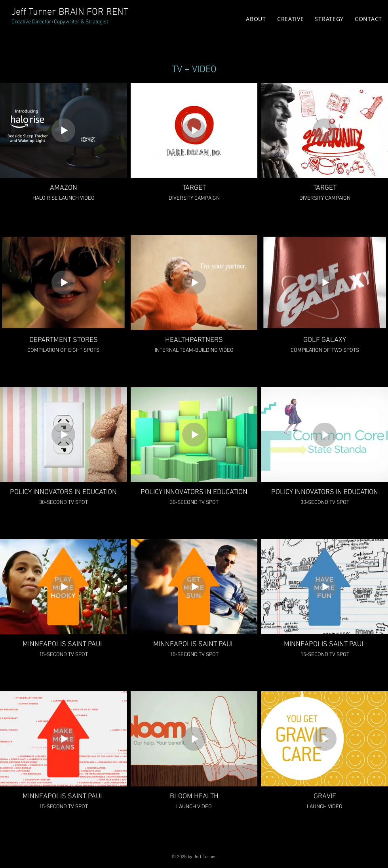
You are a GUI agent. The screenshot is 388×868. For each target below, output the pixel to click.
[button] (291, 19)
